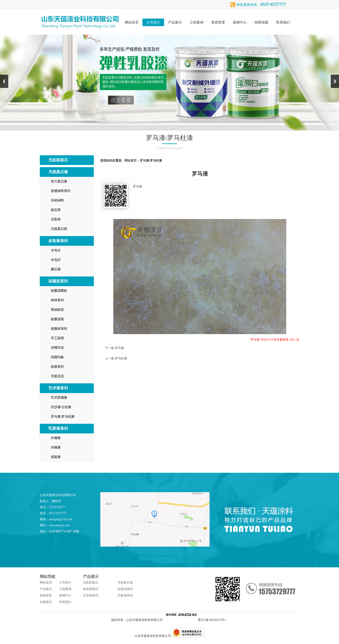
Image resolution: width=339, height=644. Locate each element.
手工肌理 (57, 338)
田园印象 (57, 357)
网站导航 (48, 577)
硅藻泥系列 (58, 281)
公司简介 (153, 22)
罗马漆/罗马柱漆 (63, 417)
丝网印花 (57, 348)
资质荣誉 (218, 22)
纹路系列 (57, 367)
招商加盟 (261, 22)
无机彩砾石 (58, 160)
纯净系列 (57, 300)
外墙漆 (56, 438)
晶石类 (56, 210)
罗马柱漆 (121, 358)
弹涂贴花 (57, 310)
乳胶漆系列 (58, 428)
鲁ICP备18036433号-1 (213, 620)
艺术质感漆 (59, 398)
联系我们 (283, 22)
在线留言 (46, 602)
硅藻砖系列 (59, 329)
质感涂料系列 (61, 191)
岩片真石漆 (59, 181)
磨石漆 (56, 269)
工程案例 (197, 22)
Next (335, 81)
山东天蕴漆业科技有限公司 (144, 620)
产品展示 (175, 22)
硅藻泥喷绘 (59, 291)
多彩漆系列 (58, 241)
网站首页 (132, 22)
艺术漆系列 (58, 388)
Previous (4, 81)
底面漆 (56, 457)
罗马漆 (119, 348)
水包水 (56, 250)
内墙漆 (56, 447)
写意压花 (57, 376)
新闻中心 (240, 22)
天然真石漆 (58, 172)
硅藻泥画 (57, 319)
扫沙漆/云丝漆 (61, 407)
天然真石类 (59, 229)
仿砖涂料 (57, 200)
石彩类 (56, 219)
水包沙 (56, 260)
